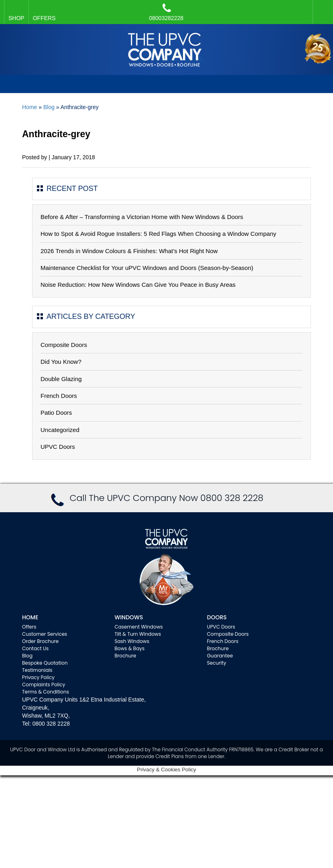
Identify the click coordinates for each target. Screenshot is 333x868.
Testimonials (37, 670)
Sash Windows (132, 641)
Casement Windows (138, 627)
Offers (29, 627)
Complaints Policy (44, 684)
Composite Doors (64, 345)
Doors (217, 617)
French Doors (59, 396)
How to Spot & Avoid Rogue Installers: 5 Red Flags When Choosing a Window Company (158, 234)
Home (29, 107)
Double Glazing (61, 379)
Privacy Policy (38, 677)
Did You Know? (61, 362)
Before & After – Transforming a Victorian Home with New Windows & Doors (142, 217)
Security (217, 663)
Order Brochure (40, 641)
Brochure (125, 656)
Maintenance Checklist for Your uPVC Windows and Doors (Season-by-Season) (147, 268)
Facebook (321, 8)
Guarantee (220, 656)
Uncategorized (60, 430)
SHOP (16, 18)
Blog (49, 107)
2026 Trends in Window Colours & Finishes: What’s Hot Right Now (129, 251)
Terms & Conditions (46, 692)
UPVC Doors (58, 447)
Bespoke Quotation (45, 663)
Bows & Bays (129, 648)
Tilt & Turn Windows (138, 634)
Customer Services (45, 634)
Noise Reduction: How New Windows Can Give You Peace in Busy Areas (138, 285)
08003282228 (166, 12)
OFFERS (44, 18)
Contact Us (35, 648)
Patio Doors (56, 413)
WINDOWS (129, 617)
